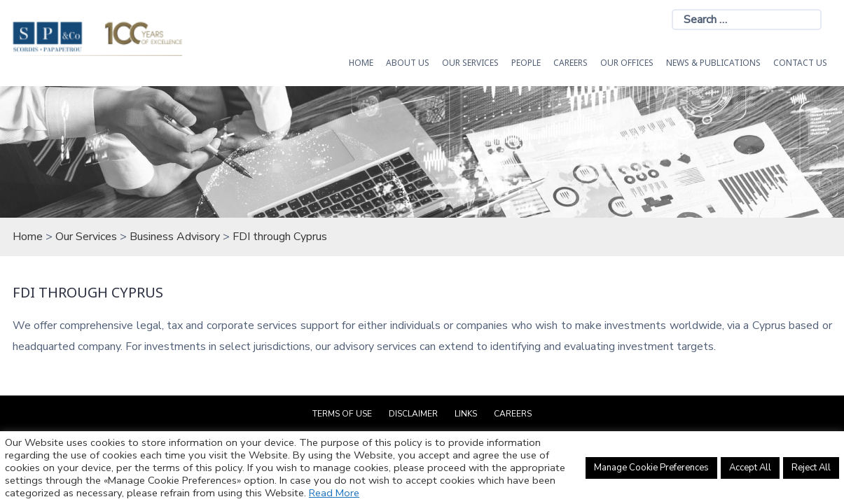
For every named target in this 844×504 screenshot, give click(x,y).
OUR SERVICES (470, 63)
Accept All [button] (750, 468)
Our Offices (627, 63)
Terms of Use (342, 414)
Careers (570, 63)
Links (466, 414)
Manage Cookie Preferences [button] (651, 468)
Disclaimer (413, 414)
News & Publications (713, 63)
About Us (408, 63)
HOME (361, 63)
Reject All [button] (811, 468)
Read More (334, 493)
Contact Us (800, 63)
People (526, 63)
